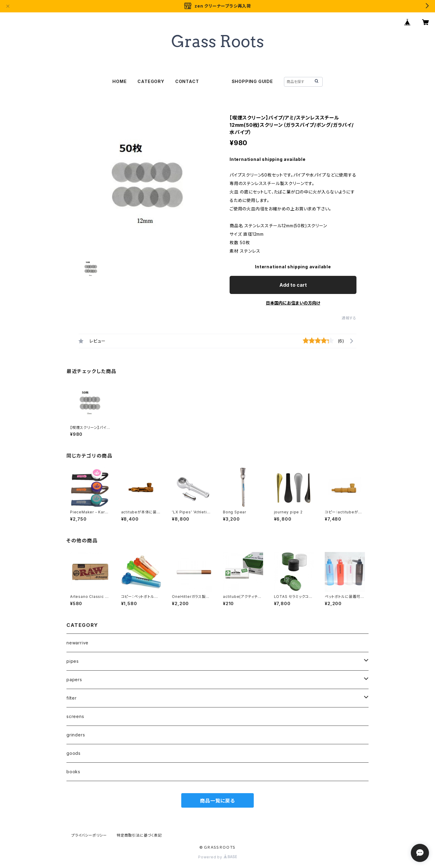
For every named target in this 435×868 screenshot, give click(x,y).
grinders (76, 735)
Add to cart (293, 285)
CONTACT (187, 81)
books (73, 772)
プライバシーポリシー (89, 835)
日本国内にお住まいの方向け (293, 303)
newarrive (77, 643)
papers (74, 680)
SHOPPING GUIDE (252, 81)
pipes (73, 661)
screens (75, 716)
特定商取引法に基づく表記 (139, 835)
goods (74, 753)
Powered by (217, 857)
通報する (349, 318)
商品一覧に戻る (217, 801)
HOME (119, 81)
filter (72, 698)
